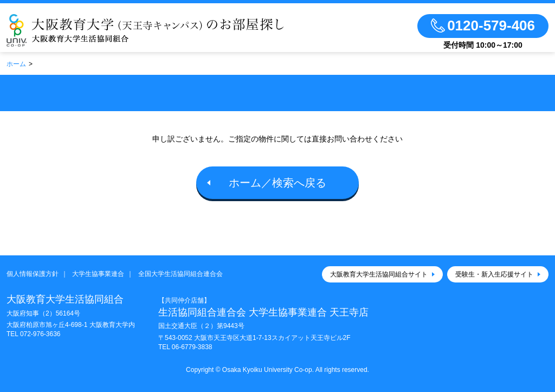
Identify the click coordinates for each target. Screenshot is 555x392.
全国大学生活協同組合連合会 (180, 274)
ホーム (16, 64)
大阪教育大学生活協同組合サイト (379, 274)
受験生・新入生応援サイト (494, 274)
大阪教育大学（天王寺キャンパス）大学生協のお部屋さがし (145, 30)
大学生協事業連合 (98, 274)
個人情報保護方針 (33, 274)
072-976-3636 (40, 334)
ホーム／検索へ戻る (277, 183)
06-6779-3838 (192, 347)
